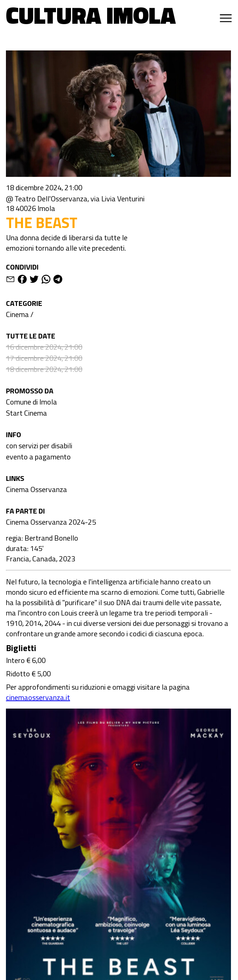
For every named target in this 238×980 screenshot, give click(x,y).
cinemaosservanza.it (38, 697)
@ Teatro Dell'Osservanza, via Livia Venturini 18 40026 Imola (75, 204)
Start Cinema (27, 413)
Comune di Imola (32, 402)
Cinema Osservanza (37, 489)
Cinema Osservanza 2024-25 (51, 522)
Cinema (17, 314)
